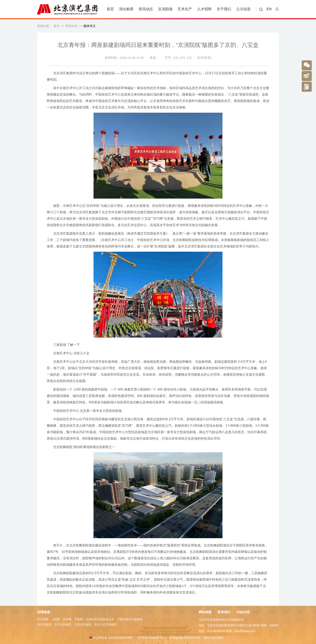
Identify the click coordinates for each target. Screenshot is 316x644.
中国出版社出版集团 (130, 619)
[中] (183, 58)
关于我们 (224, 9)
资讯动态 (146, 9)
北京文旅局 (44, 624)
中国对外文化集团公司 (100, 619)
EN (269, 9)
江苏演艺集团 (83, 624)
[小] (189, 58)
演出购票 (126, 9)
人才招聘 (204, 9)
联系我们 (224, 612)
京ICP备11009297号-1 (152, 638)
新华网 (67, 619)
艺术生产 (185, 9)
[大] (176, 58)
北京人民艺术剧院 (105, 624)
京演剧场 (165, 9)
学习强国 (43, 619)
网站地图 (205, 612)
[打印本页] (204, 58)
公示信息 (243, 9)
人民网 (56, 619)
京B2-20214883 (213, 638)
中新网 (79, 619)
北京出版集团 (63, 624)
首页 (110, 9)
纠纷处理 (243, 612)
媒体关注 (89, 26)
